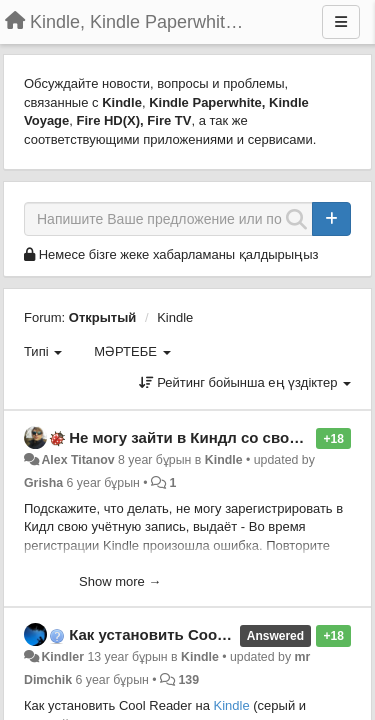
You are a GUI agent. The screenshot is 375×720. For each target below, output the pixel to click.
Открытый (103, 317)
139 (188, 680)
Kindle (175, 317)
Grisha (43, 483)
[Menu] (341, 22)
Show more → (120, 581)
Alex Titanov (77, 460)
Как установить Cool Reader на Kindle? (213, 634)
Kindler (62, 657)
